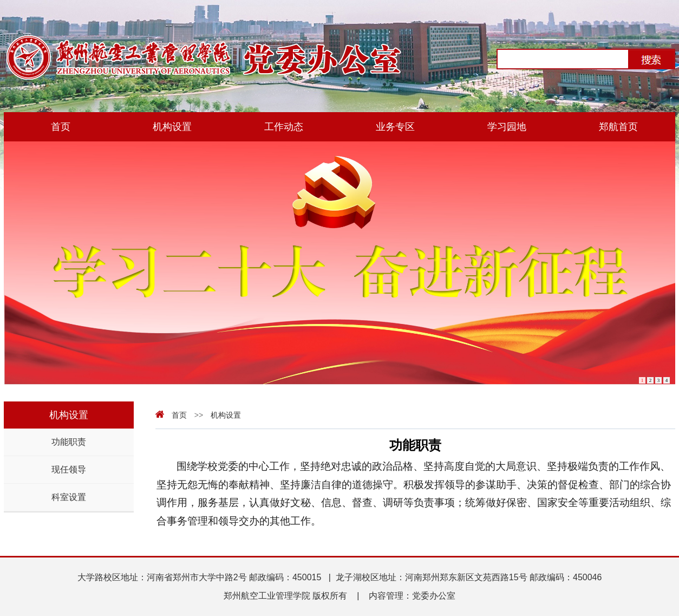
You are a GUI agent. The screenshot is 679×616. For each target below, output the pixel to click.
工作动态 (284, 127)
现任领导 (69, 469)
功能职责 (69, 442)
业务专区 (395, 127)
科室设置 (69, 497)
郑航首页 (618, 127)
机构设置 (172, 127)
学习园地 (507, 127)
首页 (61, 127)
